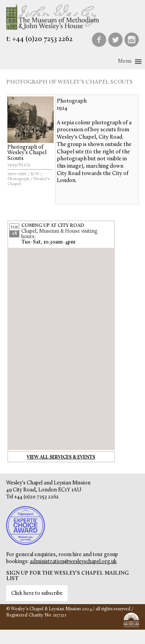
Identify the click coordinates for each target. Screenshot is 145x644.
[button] (125, 62)
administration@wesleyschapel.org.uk (73, 562)
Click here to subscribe (37, 593)
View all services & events (61, 457)
